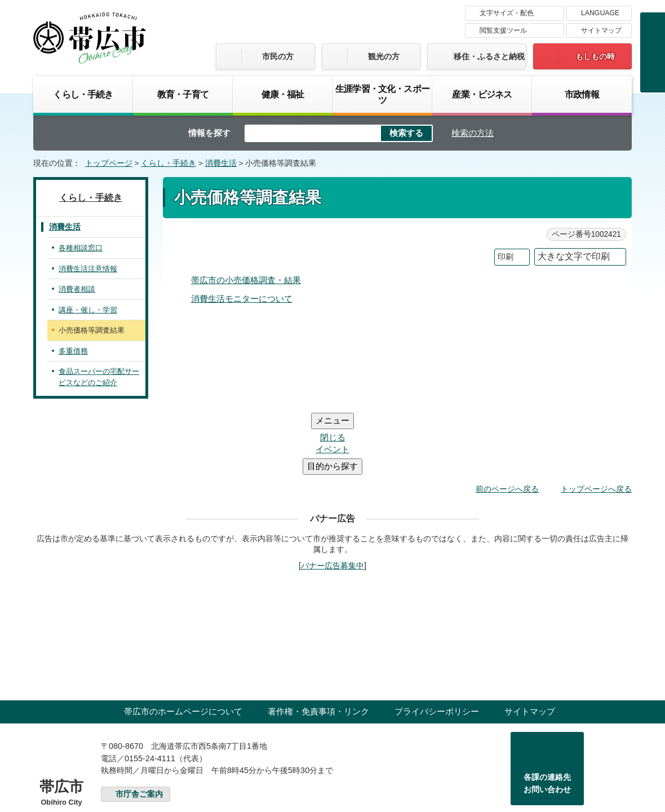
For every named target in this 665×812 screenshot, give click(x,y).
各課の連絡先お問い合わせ (547, 716)
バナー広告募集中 (333, 498)
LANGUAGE (600, 13)
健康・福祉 (283, 94)
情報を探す (209, 133)
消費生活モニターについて (242, 299)
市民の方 (278, 56)
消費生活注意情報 (88, 269)
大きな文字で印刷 (574, 256)
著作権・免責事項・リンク (318, 644)
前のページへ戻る (507, 421)
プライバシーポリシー (437, 644)
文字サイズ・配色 (507, 13)
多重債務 (73, 351)
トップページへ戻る (596, 421)
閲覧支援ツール (503, 30)
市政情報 (582, 94)
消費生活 (221, 163)
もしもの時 (595, 56)
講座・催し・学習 (88, 310)
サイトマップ (601, 30)
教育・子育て (183, 94)
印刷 (506, 257)
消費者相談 (77, 289)
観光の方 (384, 56)
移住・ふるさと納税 (489, 56)
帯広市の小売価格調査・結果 (246, 280)
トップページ (109, 163)
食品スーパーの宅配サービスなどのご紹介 (99, 377)
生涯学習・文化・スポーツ (382, 94)
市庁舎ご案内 (139, 727)
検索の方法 (473, 133)
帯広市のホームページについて (183, 644)
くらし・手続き (83, 94)
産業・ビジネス (482, 94)
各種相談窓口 (81, 248)
